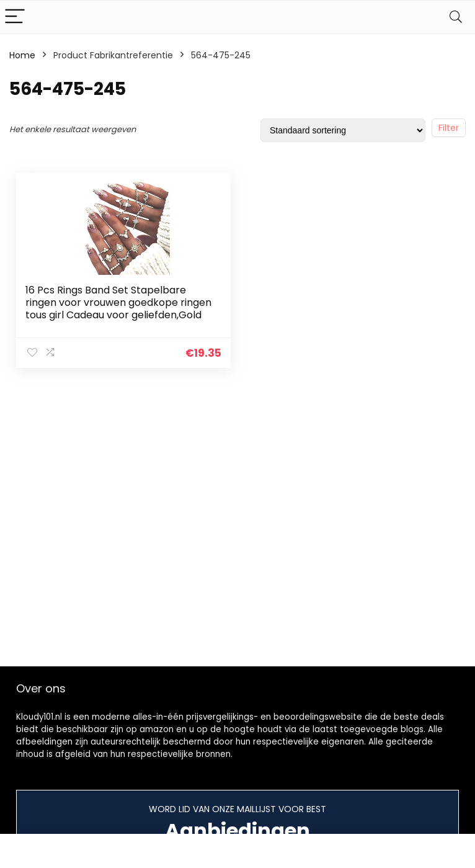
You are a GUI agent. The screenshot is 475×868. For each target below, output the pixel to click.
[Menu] (15, 17)
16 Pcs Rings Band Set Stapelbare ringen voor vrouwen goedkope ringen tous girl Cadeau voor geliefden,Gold (118, 302)
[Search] (456, 17)
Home (22, 55)
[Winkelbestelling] (343, 130)
